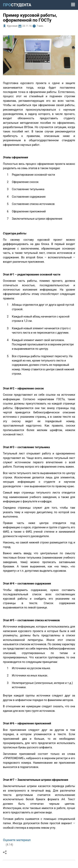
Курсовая (12, 26)
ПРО (17, 5)
